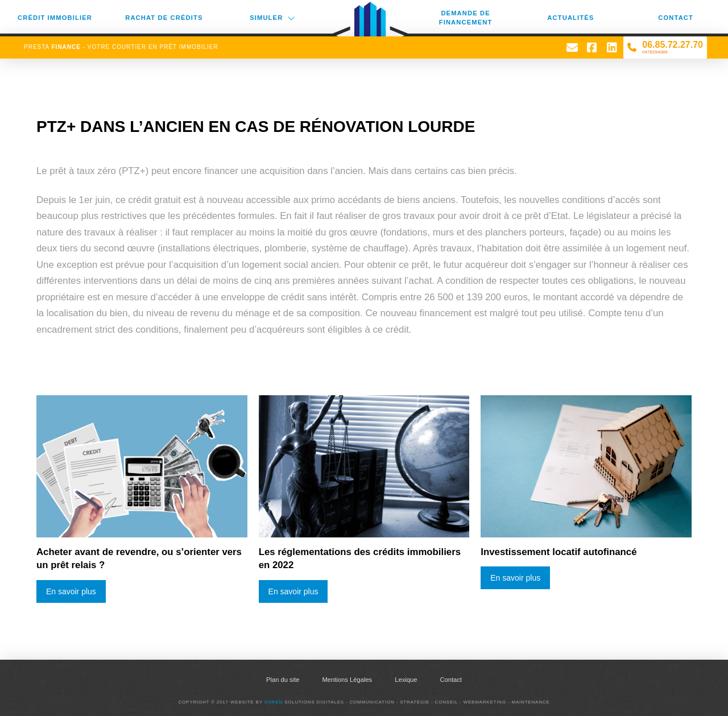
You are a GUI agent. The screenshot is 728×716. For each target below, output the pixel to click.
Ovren (274, 702)
